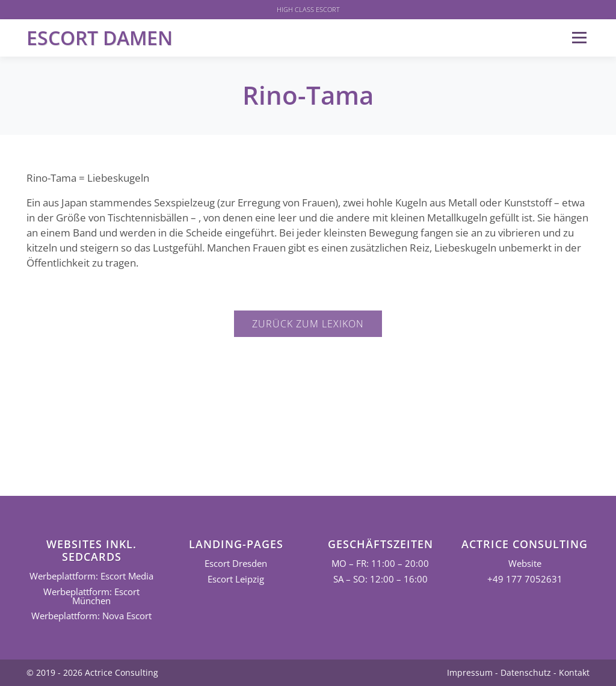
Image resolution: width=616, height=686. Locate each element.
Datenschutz (526, 672)
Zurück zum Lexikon (308, 324)
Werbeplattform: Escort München (91, 596)
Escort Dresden (236, 564)
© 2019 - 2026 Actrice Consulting (92, 672)
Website (525, 564)
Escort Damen (100, 38)
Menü (579, 38)
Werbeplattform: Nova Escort (91, 616)
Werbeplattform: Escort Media (91, 576)
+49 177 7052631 (525, 579)
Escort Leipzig (236, 579)
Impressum (470, 672)
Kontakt (574, 672)
